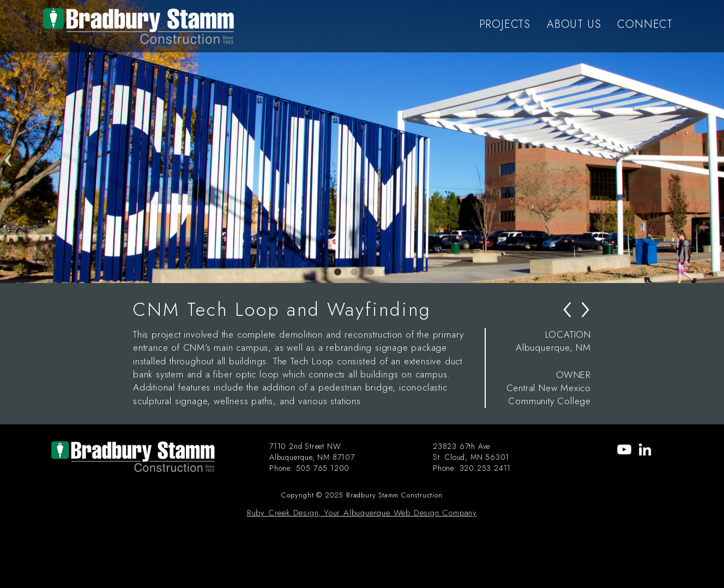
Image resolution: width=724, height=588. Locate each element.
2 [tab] (354, 272)
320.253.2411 (485, 468)
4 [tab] (387, 272)
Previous (8, 141)
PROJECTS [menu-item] (505, 24)
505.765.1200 (323, 468)
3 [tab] (370, 272)
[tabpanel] (362, 142)
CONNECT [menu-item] (645, 24)
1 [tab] (337, 272)
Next (716, 141)
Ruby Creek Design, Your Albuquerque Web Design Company (362, 513)
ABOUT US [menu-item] (574, 24)
